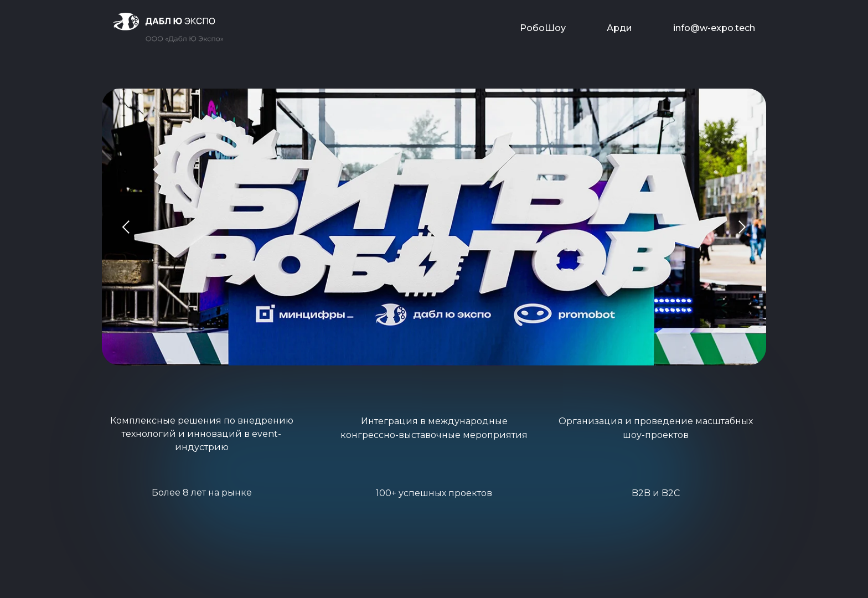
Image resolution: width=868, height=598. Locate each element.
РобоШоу (543, 28)
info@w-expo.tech (714, 28)
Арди (619, 28)
